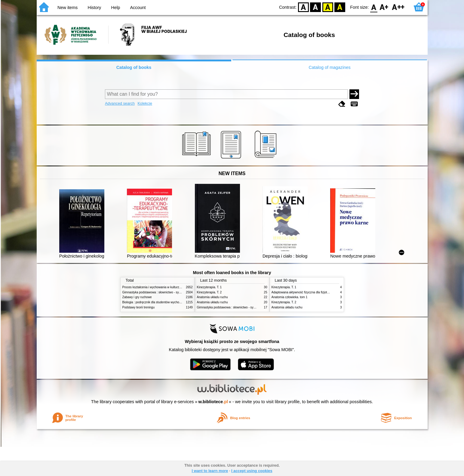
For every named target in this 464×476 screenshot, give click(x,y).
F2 (398, 7)
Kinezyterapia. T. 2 (209, 292)
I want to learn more (210, 471)
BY (340, 7)
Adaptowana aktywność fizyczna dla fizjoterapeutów (306, 292)
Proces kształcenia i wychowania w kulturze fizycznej (158, 287)
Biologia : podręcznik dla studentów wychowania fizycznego (162, 302)
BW (315, 7)
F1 (384, 7)
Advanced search (120, 103)
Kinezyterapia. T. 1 (209, 287)
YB (328, 7)
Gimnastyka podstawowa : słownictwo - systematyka (158, 292)
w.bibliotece (213, 402)
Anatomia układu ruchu (212, 297)
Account (138, 8)
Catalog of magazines (329, 67)
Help (116, 8)
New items (68, 8)
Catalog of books (134, 67)
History (95, 8)
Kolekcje (145, 103)
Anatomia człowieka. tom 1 (290, 297)
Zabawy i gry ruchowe (137, 297)
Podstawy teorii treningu (139, 307)
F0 (374, 7)
